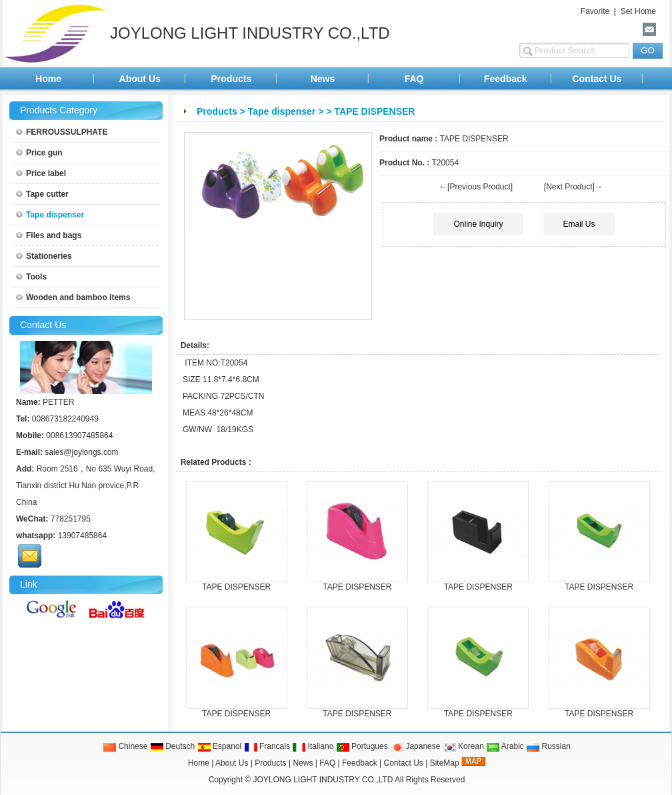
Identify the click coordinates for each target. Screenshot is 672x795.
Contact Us (597, 79)
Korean (463, 746)
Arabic (505, 746)
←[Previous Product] (476, 187)
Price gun (39, 153)
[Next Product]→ (573, 187)
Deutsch (172, 746)
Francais (267, 746)
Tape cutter (42, 194)
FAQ (414, 79)
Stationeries (44, 256)
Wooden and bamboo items (73, 297)
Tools (31, 277)
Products (232, 79)
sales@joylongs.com (81, 452)
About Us (140, 79)
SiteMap (445, 763)
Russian (548, 746)
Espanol (220, 746)
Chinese (125, 746)
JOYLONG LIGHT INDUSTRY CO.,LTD (323, 780)
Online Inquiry (478, 224)
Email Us (579, 224)
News (323, 79)
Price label (41, 173)
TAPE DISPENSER (236, 587)
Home (48, 79)
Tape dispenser (282, 111)
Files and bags (49, 235)
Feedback (506, 79)
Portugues (362, 746)
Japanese (415, 746)
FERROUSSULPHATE (62, 132)
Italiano (313, 746)
